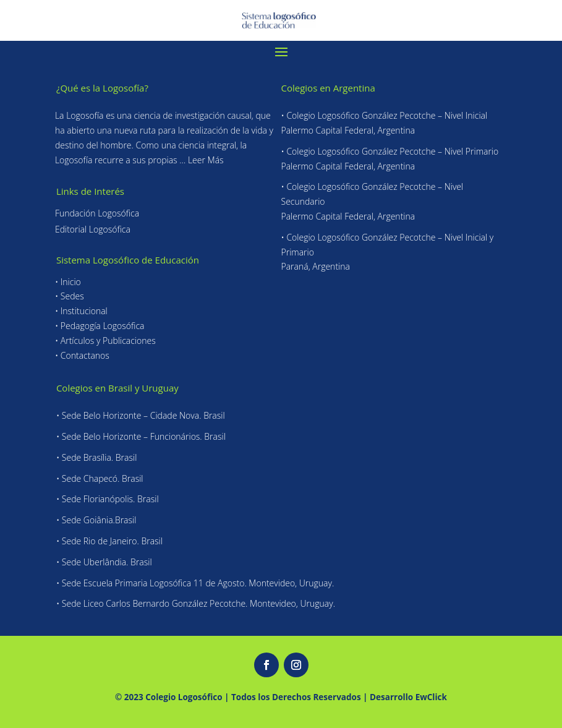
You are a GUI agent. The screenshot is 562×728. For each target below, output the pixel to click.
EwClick (431, 697)
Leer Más (206, 160)
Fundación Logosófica (97, 213)
